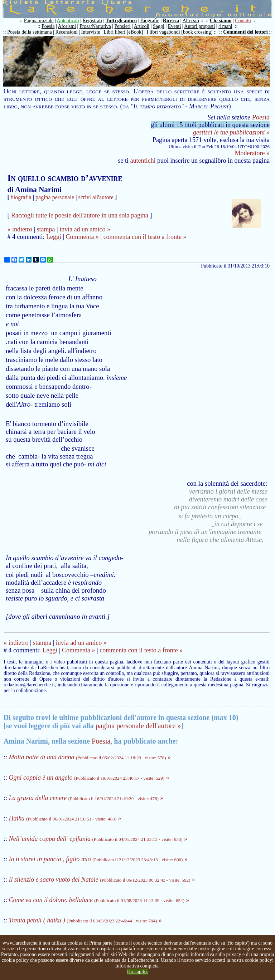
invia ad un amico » (85, 229)
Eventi (175, 26)
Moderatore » (252, 153)
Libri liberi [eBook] (123, 32)
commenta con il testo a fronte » (145, 237)
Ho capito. (137, 972)
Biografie (150, 21)
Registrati (92, 21)
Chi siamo (221, 21)
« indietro (20, 229)
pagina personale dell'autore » (138, 726)
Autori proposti (199, 26)
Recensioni (67, 32)
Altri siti (191, 21)
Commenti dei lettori (245, 32)
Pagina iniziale (39, 21)
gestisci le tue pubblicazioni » (231, 132)
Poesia (48, 26)
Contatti (243, 21)
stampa (46, 229)
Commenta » (83, 237)
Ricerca (171, 21)
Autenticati (68, 21)
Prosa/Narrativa (95, 26)
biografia (21, 197)
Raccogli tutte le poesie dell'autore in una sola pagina (80, 215)
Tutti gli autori (121, 21)
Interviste (91, 32)
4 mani (225, 26)
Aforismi (67, 26)
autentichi (143, 161)
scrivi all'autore (96, 197)
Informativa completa (137, 966)
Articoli (142, 26)
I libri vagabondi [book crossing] (179, 32)
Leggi (54, 237)
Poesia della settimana (29, 32)
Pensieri (123, 26)
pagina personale (55, 197)
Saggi (159, 26)
